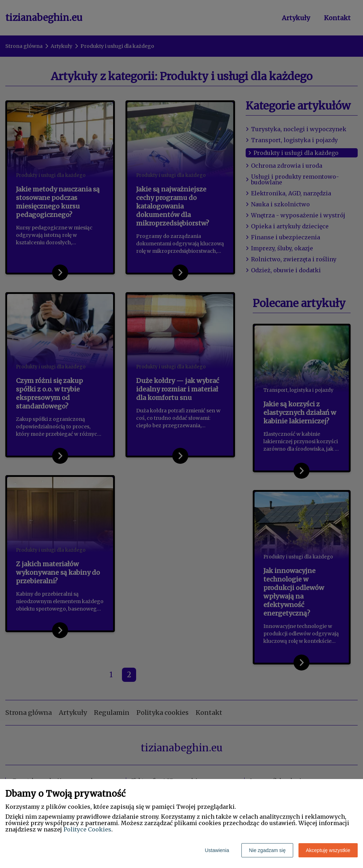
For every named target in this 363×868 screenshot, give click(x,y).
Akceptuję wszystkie (328, 850)
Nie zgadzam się (267, 850)
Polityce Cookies (87, 829)
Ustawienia (217, 850)
